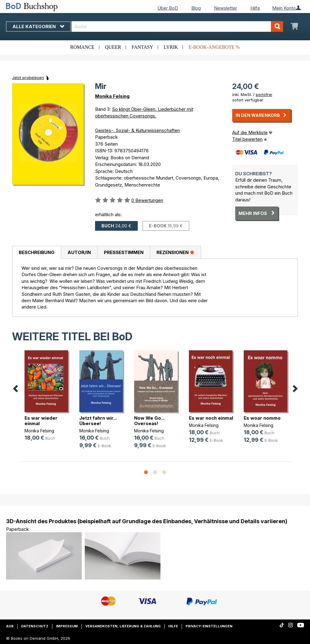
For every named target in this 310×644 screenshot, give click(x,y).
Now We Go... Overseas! (149, 421)
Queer (113, 47)
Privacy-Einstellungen (209, 626)
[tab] (36, 253)
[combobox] (177, 26)
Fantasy (142, 47)
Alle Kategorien (38, 26)
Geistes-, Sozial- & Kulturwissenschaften (137, 130)
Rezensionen (175, 252)
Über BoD (168, 8)
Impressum (67, 626)
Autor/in (79, 252)
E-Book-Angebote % (214, 47)
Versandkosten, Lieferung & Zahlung (123, 626)
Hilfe (255, 8)
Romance (82, 47)
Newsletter (226, 8)
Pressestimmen (124, 252)
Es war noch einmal (211, 418)
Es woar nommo (262, 418)
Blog (196, 8)
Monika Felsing (112, 96)
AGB (10, 626)
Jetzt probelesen (28, 78)
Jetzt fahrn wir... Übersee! (98, 421)
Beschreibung (37, 252)
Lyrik (171, 47)
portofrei (264, 94)
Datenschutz (35, 626)
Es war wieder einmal (41, 421)
